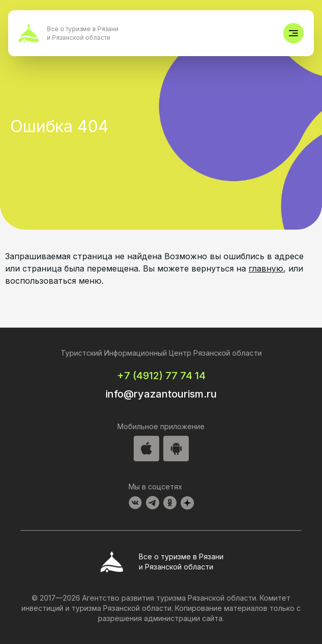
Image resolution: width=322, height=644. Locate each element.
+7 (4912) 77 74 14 (161, 376)
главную (266, 268)
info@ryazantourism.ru (161, 394)
